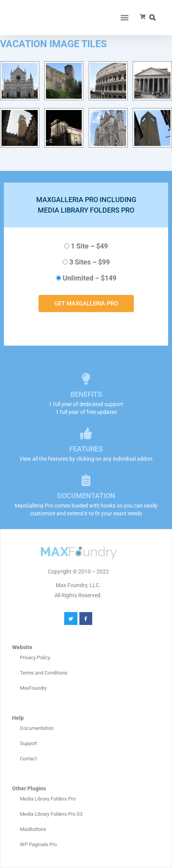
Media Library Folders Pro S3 (51, 814)
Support (28, 743)
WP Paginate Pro (38, 844)
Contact (28, 759)
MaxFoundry (33, 688)
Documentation (37, 728)
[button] (125, 18)
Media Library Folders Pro (48, 799)
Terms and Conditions (44, 673)
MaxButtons (33, 829)
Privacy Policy (35, 658)
